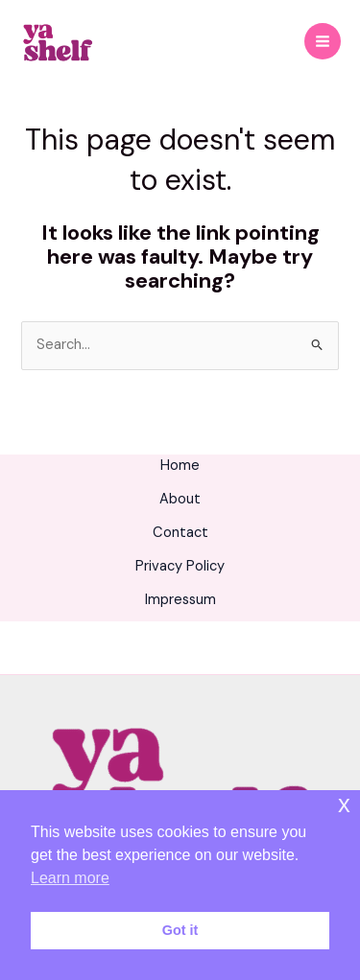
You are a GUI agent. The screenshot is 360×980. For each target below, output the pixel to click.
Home (180, 466)
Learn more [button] (70, 878)
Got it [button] (180, 930)
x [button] (344, 804)
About (180, 499)
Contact (180, 533)
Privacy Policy (180, 566)
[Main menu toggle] (323, 41)
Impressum (180, 600)
